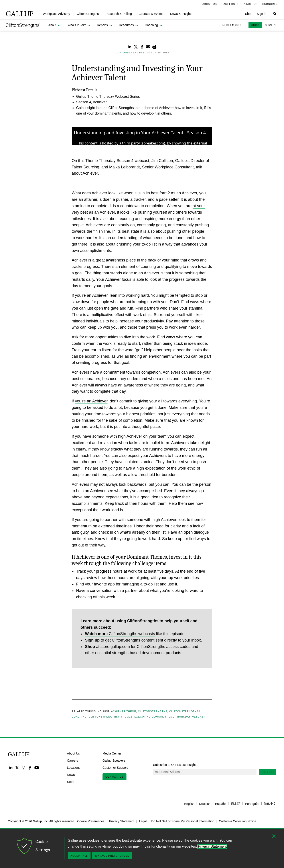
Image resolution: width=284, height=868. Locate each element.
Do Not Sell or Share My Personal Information (183, 821)
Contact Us (114, 777)
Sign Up (267, 772)
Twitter (17, 768)
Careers (73, 761)
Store (71, 782)
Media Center (112, 753)
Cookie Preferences (91, 821)
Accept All (79, 856)
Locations (74, 768)
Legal (143, 821)
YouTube (37, 768)
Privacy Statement (122, 821)
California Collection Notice (238, 821)
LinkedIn (11, 768)
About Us (73, 753)
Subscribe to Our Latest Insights (175, 765)
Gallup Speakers (114, 761)
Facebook (30, 768)
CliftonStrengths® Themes (110, 717)
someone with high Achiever (151, 520)
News (71, 775)
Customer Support (115, 768)
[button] (56, 14)
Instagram (24, 768)
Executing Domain (149, 717)
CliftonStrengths (153, 711)
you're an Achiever (91, 401)
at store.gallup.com (107, 647)
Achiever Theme (124, 711)
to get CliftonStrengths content (120, 640)
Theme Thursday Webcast (185, 717)
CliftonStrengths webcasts (120, 634)
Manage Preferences (112, 856)
